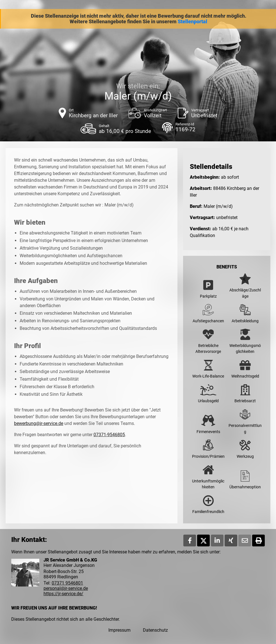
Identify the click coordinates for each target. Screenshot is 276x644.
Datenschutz (155, 630)
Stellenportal (192, 22)
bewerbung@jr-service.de (39, 423)
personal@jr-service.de (66, 588)
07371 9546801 (67, 583)
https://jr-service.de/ (63, 594)
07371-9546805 (109, 435)
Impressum (119, 630)
